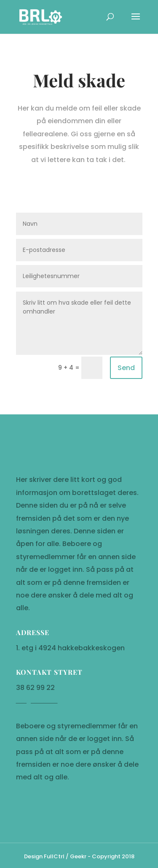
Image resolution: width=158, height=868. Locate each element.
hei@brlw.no (37, 798)
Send (126, 368)
